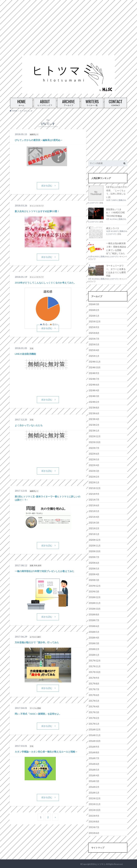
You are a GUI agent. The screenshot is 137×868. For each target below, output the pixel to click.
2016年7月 (94, 758)
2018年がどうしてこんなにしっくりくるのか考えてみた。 (45, 283)
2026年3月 (94, 304)
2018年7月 (94, 620)
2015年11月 (95, 804)
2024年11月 (95, 362)
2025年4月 (94, 350)
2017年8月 (94, 683)
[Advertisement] (67, 22)
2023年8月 (94, 407)
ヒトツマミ (100, 863)
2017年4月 (94, 706)
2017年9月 (94, 677)
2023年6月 (94, 413)
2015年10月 (95, 809)
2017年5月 (94, 700)
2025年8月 (94, 333)
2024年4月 (94, 390)
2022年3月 (94, 471)
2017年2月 (94, 717)
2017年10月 (95, 671)
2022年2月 (94, 476)
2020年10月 (95, 551)
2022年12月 (95, 436)
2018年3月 (94, 643)
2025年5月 (94, 344)
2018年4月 (94, 637)
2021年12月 (95, 488)
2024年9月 (94, 373)
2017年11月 (95, 666)
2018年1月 (94, 654)
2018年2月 (94, 648)
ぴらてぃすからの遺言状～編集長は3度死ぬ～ (39, 140)
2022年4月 (94, 465)
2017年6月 (94, 694)
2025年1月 (94, 356)
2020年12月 (95, 540)
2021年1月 (94, 534)
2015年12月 (95, 798)
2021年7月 (94, 499)
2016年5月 (94, 769)
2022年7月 (94, 448)
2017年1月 (94, 723)
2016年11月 (95, 735)
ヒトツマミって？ (45, 102)
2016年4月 (94, 775)
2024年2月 (94, 402)
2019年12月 (95, 585)
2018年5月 (94, 631)
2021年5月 (94, 511)
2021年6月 (94, 505)
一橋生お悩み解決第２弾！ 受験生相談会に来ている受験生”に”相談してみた (116, 248)
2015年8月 (94, 821)
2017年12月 (95, 660)
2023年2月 (94, 425)
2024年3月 (94, 396)
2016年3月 (94, 781)
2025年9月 (94, 327)
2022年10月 (95, 442)
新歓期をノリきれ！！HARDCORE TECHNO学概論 (116, 213)
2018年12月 (95, 597)
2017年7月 (94, 689)
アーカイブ (68, 102)
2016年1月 (94, 792)
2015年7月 (94, 826)
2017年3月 (94, 712)
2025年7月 (94, 339)
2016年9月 (94, 746)
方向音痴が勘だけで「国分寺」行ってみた (37, 643)
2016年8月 (94, 752)
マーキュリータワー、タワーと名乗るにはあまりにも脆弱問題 (116, 271)
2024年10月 (95, 367)
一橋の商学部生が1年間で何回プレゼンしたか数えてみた (44, 571)
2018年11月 (95, 603)
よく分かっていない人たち (29, 425)
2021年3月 (94, 522)
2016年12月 (95, 729)
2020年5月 (94, 568)
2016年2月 (94, 786)
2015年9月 (94, 815)
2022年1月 (94, 482)
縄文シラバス (113, 228)
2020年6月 (94, 563)
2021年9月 (94, 494)
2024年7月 (94, 379)
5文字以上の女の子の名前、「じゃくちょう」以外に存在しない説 (117, 192)
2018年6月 (94, 626)
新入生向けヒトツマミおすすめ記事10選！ (37, 211)
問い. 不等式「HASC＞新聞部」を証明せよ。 (38, 714)
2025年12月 (95, 321)
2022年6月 (94, 453)
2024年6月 (94, 384)
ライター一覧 (92, 102)
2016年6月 (94, 763)
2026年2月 (94, 310)
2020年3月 (94, 580)
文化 (101, 203)
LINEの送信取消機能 (25, 354)
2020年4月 (94, 574)
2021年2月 (94, 528)
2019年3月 (94, 591)
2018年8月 (94, 614)
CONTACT (116, 102)
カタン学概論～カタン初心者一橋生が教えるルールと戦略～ (46, 752)
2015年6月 (94, 832)
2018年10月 (95, 608)
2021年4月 (94, 517)
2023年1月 (94, 430)
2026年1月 (94, 316)
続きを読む (47, 186)
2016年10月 (95, 740)
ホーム (21, 102)
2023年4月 (94, 419)
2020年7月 (94, 557)
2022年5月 (94, 459)
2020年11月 (95, 545)
